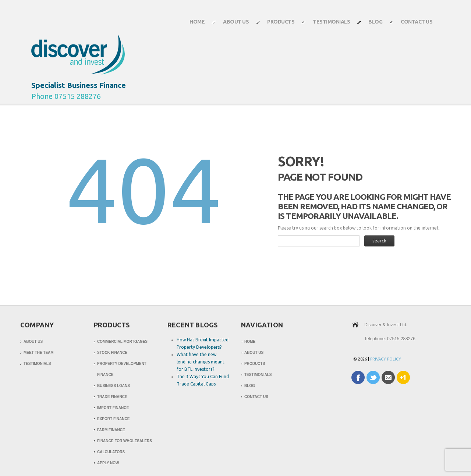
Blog (375, 22)
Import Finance (113, 408)
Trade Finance (112, 397)
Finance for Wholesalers (125, 441)
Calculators (111, 452)
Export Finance (113, 419)
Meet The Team (39, 353)
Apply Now (108, 463)
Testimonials (331, 22)
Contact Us (412, 25)
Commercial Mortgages (122, 342)
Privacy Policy (386, 359)
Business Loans (114, 386)
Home (197, 22)
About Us (231, 25)
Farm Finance (111, 430)
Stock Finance (112, 353)
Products (276, 25)
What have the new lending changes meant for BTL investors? (201, 362)
